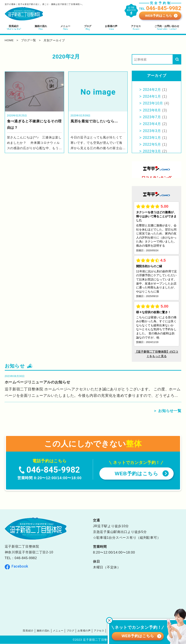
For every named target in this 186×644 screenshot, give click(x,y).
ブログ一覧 (29, 40)
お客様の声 (85, 631)
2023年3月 (152, 131)
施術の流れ (46, 631)
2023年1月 (152, 138)
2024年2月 (152, 90)
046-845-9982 (26, 558)
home (9, 40)
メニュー (61, 631)
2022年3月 (152, 151)
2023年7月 (152, 117)
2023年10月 (153, 103)
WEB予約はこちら (159, 16)
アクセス (99, 631)
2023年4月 (152, 124)
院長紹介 (32, 631)
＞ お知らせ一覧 (167, 411)
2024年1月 (152, 96)
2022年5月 (152, 144)
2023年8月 (152, 110)
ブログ (72, 631)
